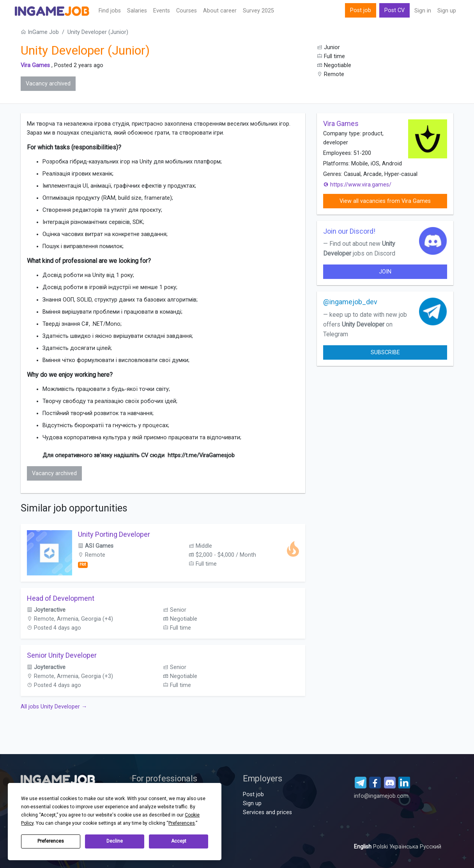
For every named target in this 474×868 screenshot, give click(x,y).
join (385, 272)
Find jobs (110, 11)
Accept (179, 841)
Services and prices (267, 812)
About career (220, 11)
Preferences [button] (182, 823)
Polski (381, 847)
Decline (115, 841)
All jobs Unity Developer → (54, 707)
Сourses (187, 11)
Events (162, 11)
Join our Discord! (349, 231)
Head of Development (61, 598)
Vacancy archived (48, 84)
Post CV (394, 10)
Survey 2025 (258, 11)
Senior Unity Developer (62, 655)
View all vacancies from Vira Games (385, 201)
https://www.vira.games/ (357, 185)
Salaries (137, 11)
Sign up (447, 11)
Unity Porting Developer (114, 534)
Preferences (51, 841)
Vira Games (35, 65)
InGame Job (40, 32)
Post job (361, 10)
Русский (431, 847)
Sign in (423, 11)
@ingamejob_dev (350, 302)
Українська (405, 847)
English (363, 847)
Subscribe (385, 352)
